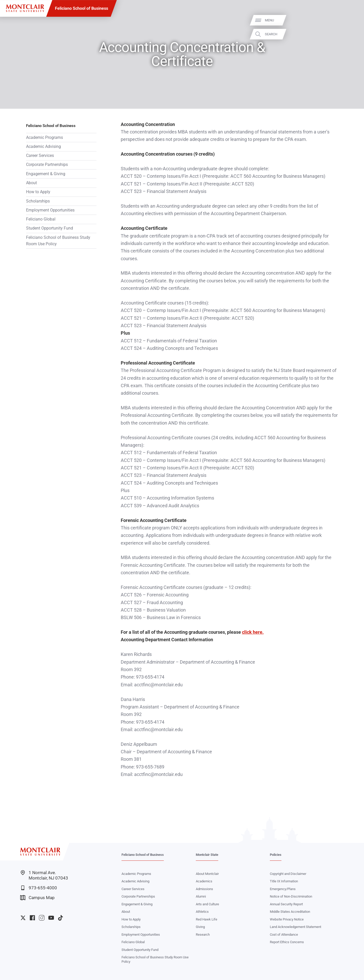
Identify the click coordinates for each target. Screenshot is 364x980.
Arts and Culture (207, 904)
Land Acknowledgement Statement (296, 927)
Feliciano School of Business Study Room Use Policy (58, 241)
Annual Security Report (286, 904)
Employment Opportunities (50, 210)
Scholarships (38, 201)
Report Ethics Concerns (287, 942)
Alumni (201, 896)
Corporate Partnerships (47, 165)
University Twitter (23, 918)
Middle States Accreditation (290, 912)
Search (353, 34)
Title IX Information (284, 881)
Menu (351, 20)
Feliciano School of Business (82, 8)
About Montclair (207, 874)
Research (203, 935)
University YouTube (51, 918)
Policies (276, 855)
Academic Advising (43, 147)
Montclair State (207, 855)
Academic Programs (45, 138)
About (31, 183)
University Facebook (32, 918)
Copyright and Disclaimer (288, 874)
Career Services (40, 156)
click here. (253, 632)
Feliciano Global (41, 219)
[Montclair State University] (25, 8)
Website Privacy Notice (287, 919)
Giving (200, 927)
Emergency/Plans (283, 889)
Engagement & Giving (46, 174)
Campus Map (37, 898)
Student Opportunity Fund (50, 228)
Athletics (202, 912)
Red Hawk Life (207, 919)
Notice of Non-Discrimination (291, 896)
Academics (204, 881)
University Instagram (42, 918)
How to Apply (38, 192)
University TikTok (60, 918)
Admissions (204, 889)
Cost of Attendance (284, 935)
